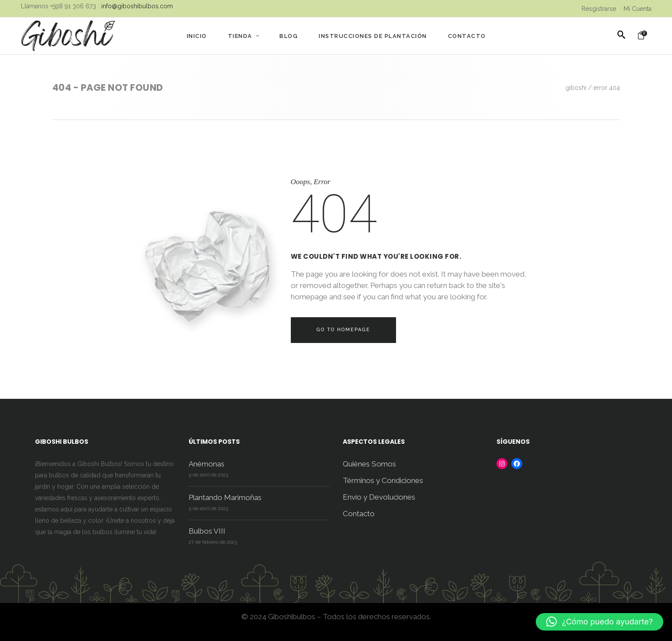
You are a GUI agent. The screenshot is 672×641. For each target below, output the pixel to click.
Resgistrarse (599, 9)
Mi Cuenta (638, 9)
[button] (600, 622)
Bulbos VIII (207, 531)
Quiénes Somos (369, 464)
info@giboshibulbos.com (137, 6)
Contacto (359, 514)
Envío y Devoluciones (379, 497)
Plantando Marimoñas (225, 497)
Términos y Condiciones (383, 480)
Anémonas (207, 464)
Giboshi (576, 88)
